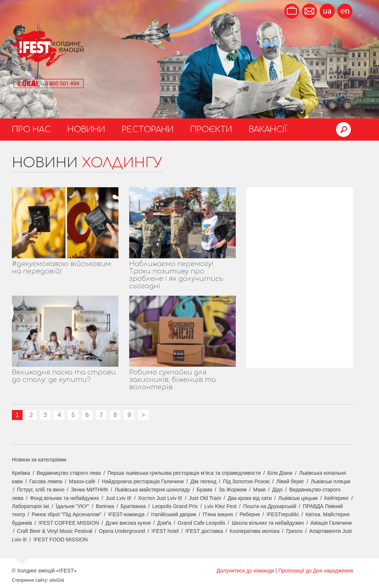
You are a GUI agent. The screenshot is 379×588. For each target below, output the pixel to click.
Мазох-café (82, 481)
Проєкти (211, 130)
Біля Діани (280, 473)
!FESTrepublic (283, 514)
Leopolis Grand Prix (175, 506)
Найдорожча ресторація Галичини (143, 481)
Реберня (250, 514)
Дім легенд (203, 481)
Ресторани (148, 130)
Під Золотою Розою (246, 481)
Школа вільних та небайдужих (268, 523)
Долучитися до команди (245, 571)
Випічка (105, 506)
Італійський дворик (174, 514)
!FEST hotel (165, 531)
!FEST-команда (126, 514)
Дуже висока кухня (128, 523)
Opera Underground (122, 531)
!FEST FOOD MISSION (61, 540)
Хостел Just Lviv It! (160, 498)
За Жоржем (233, 490)
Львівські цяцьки (298, 498)
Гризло (294, 531)
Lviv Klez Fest (220, 506)
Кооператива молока (254, 531)
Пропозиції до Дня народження (316, 571)
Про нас (31, 130)
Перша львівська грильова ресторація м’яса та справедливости (184, 473)
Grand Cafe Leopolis (201, 523)
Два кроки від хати (250, 498)
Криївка (21, 473)
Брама (204, 490)
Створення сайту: (30, 580)
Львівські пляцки (331, 481)
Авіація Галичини (331, 523)
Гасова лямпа (46, 481)
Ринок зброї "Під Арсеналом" (66, 514)
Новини (86, 130)
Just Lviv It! (118, 498)
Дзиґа (164, 523)
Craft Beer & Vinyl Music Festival (55, 531)
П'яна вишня (218, 514)
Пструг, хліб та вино (41, 490)
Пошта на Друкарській (270, 506)
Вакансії (268, 130)
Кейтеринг (336, 498)
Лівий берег (290, 481)
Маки (259, 490)
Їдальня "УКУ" (73, 506)
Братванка (133, 506)
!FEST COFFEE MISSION (69, 523)
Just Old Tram (205, 498)
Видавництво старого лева (69, 473)
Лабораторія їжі (31, 506)
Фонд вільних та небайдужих (65, 498)
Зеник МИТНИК (90, 490)
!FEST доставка (204, 531)
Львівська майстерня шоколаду (152, 490)
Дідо (277, 490)
